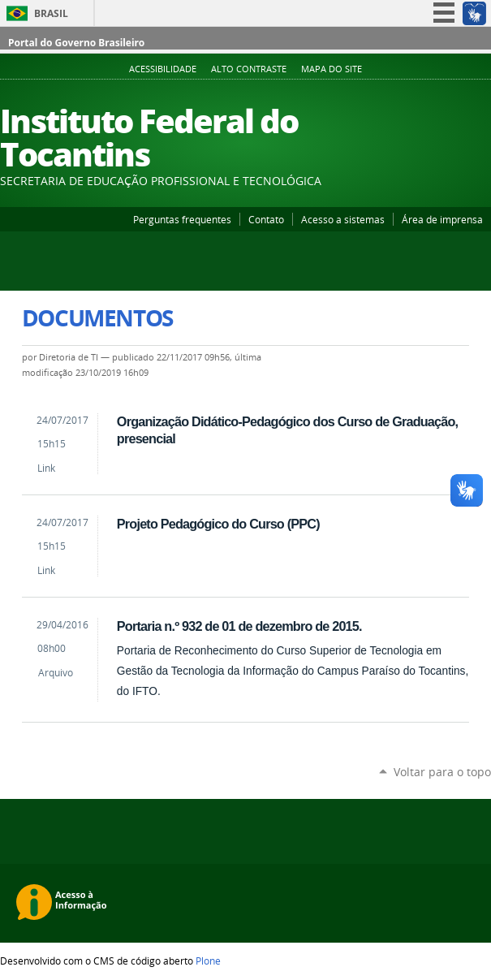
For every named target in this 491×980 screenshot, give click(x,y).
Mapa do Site (332, 69)
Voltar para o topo (442, 772)
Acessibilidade (163, 69)
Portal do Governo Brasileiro (76, 43)
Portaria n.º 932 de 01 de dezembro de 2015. (239, 626)
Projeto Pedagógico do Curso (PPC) (218, 524)
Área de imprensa (442, 219)
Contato (266, 219)
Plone (208, 961)
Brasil (51, 13)
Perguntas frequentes (182, 219)
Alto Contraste (249, 69)
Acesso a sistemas (343, 219)
